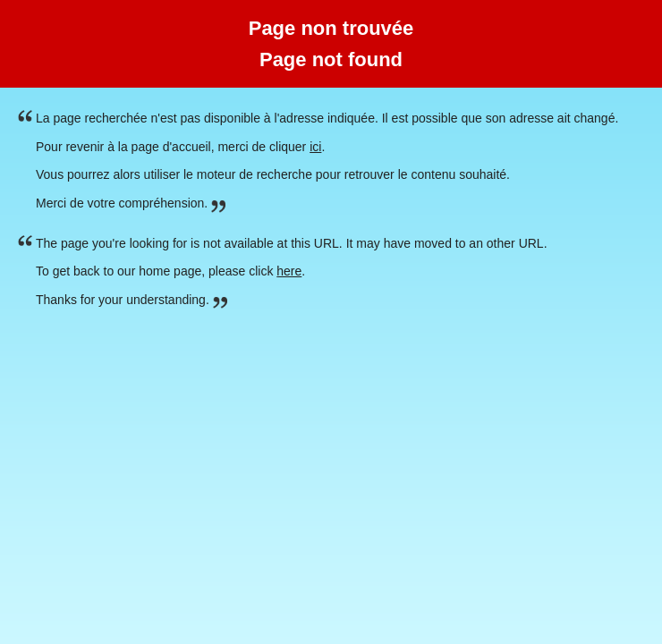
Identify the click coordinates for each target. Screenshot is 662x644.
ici (315, 147)
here (289, 271)
